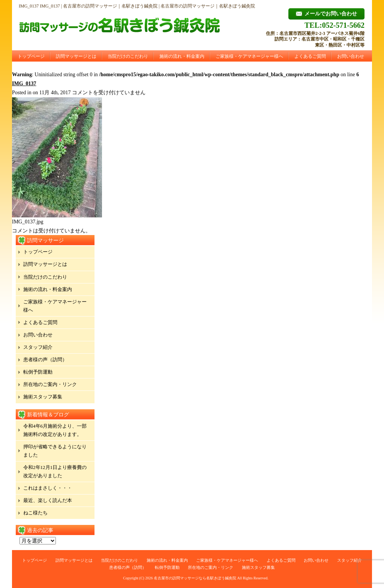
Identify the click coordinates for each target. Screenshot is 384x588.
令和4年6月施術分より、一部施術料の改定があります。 (55, 430)
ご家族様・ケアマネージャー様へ (249, 56)
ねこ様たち (35, 513)
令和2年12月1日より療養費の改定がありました (55, 471)
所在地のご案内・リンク (50, 384)
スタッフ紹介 (38, 347)
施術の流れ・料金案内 (182, 56)
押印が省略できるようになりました (55, 451)
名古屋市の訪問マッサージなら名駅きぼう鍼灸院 (195, 578)
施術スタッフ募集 (43, 397)
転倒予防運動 (38, 372)
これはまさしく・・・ (48, 488)
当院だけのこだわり (128, 56)
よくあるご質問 (310, 56)
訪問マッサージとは (76, 56)
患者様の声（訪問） (45, 360)
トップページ (31, 56)
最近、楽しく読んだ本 (48, 500)
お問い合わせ (351, 56)
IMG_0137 (24, 84)
